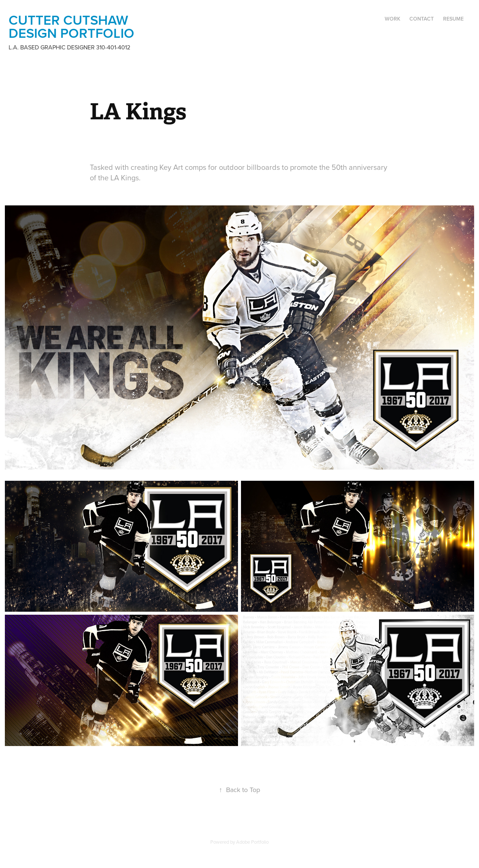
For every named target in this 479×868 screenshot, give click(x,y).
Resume (453, 19)
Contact (422, 19)
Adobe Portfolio (252, 842)
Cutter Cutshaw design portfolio (71, 26)
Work (393, 19)
